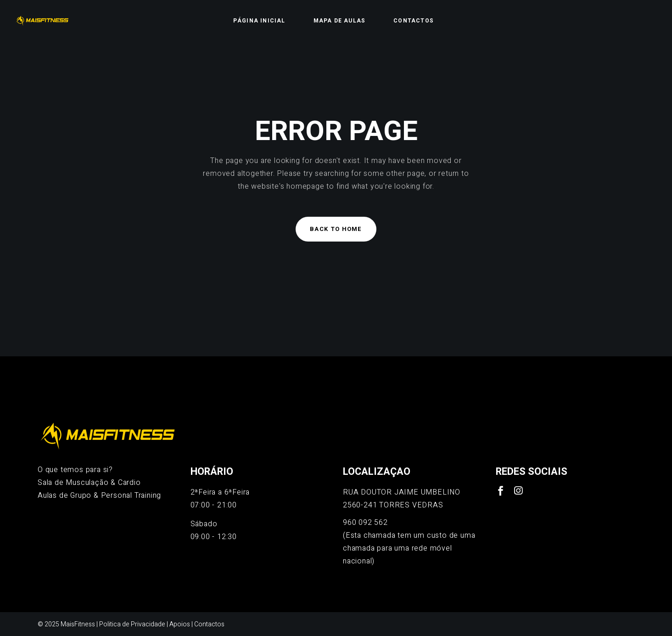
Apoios (180, 624)
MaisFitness (78, 624)
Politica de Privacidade (132, 624)
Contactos (209, 624)
